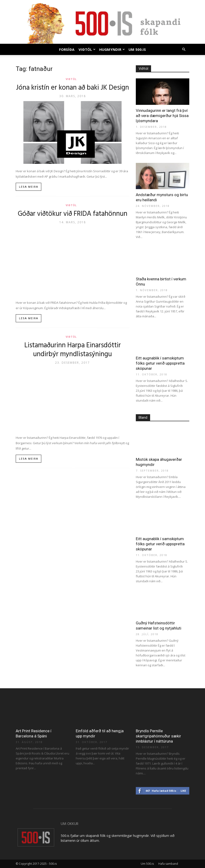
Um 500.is (137, 49)
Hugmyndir (112, 49)
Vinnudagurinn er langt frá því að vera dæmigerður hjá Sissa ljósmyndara (162, 116)
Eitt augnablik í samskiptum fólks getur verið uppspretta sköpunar (160, 363)
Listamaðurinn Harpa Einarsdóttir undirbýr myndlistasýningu (73, 350)
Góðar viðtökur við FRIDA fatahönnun (73, 214)
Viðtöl (87, 49)
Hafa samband (168, 864)
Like (183, 791)
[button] (184, 49)
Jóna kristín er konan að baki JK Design (72, 88)
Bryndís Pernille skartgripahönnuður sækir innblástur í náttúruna (158, 736)
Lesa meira (29, 187)
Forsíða (67, 49)
